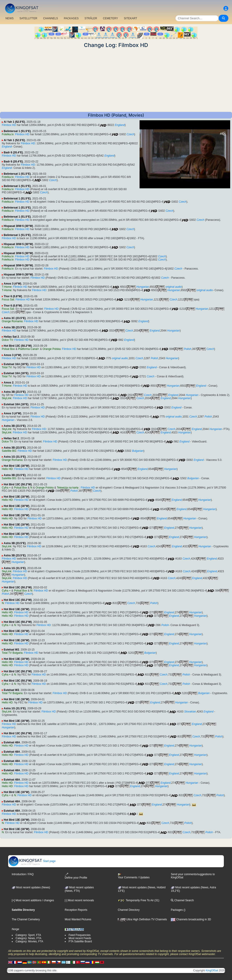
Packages (177, 910)
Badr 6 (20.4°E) (13, 152)
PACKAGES (71, 18)
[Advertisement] (116, 80)
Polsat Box (8, 349)
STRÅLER (91, 18)
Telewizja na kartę (68, 488)
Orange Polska (52, 349)
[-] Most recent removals (79, 900)
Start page (32, 861)
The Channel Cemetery (26, 919)
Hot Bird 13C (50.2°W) (18, 346)
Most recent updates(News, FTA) (79, 889)
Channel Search (182, 900)
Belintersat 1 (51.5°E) (17, 131)
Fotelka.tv (8, 134)
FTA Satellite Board (80, 941)
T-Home (7, 287)
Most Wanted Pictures (78, 919)
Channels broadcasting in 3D (191, 919)
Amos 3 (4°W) (12, 284)
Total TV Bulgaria (12, 653)
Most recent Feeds (80, 938)
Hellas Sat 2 (11, 337)
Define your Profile (76, 876)
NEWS (10, 18)
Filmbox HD (9, 125)
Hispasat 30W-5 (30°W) (18, 226)
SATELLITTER (28, 18)
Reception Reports (76, 910)
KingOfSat (212, 970)
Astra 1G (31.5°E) (15, 457)
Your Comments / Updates (134, 876)
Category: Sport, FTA (28, 935)
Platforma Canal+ (29, 349)
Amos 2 (8, 383)
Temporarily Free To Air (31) (139, 900)
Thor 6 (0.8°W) (13, 296)
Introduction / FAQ (23, 874)
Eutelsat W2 (11, 650)
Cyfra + (6, 488)
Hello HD (7, 469)
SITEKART (130, 18)
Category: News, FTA (29, 938)
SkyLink (7, 398)
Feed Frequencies (80, 935)
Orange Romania (12, 321)
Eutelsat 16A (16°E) (16, 364)
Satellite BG (9, 451)
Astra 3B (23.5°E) (15, 327)
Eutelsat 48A (12, 742)
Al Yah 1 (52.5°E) (14, 122)
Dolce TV (7, 340)
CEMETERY (110, 18)
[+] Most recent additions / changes (33, 900)
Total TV (7, 367)
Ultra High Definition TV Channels (142, 919)
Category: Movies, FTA (29, 941)
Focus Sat (8, 300)
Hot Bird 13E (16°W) (16, 466)
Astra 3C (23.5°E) (15, 318)
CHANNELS (50, 18)
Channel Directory (129, 910)
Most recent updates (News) (31, 887)
